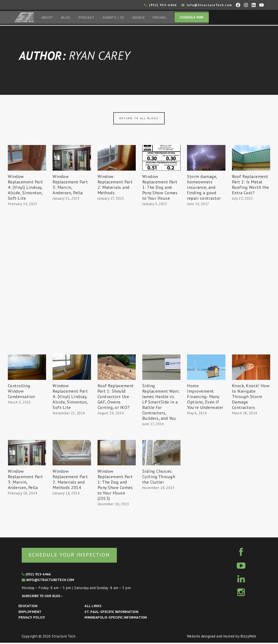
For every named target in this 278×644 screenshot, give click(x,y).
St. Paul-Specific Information (111, 613)
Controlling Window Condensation (21, 392)
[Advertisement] (27, 288)
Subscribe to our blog (42, 597)
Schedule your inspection (73, 556)
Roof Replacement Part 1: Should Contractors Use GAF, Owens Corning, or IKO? (116, 398)
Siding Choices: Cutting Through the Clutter (159, 478)
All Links (93, 607)
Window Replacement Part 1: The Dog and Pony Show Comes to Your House (160, 188)
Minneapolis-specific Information (116, 619)
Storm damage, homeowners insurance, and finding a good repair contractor (204, 188)
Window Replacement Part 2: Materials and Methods (115, 185)
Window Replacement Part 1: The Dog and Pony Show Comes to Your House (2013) (115, 486)
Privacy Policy (32, 619)
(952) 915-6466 (161, 5)
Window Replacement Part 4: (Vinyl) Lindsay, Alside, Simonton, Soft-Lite (25, 188)
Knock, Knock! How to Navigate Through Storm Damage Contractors (251, 398)
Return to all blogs (139, 119)
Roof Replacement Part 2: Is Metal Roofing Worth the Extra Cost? (251, 185)
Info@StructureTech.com (207, 5)
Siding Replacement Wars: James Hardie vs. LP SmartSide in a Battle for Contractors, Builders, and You (161, 403)
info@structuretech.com (48, 581)
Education (28, 607)
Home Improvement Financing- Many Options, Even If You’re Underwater (205, 398)
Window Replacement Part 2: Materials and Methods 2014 (70, 480)
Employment (30, 613)
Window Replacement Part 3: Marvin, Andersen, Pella (70, 185)
